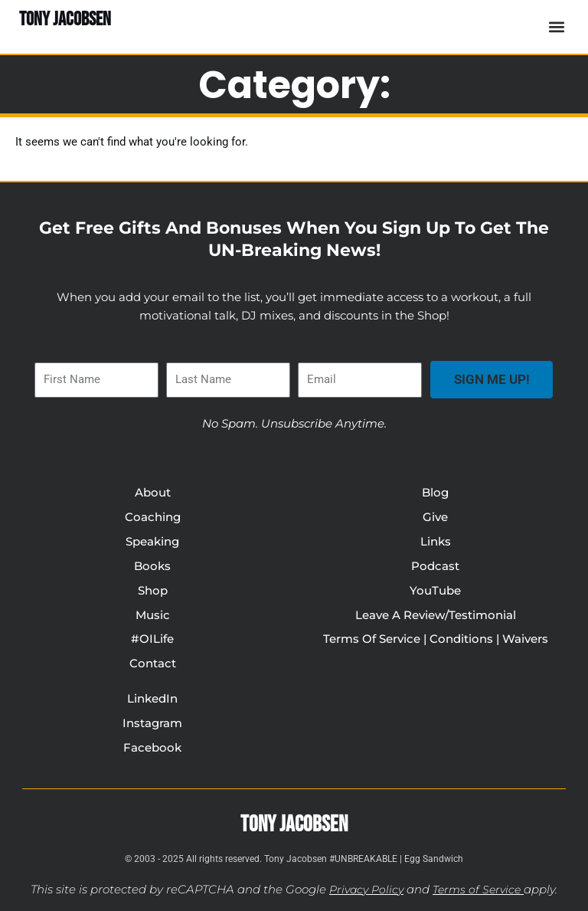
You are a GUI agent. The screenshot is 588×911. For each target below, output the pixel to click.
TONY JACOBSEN (65, 20)
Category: (294, 84)
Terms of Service (479, 890)
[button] (556, 26)
